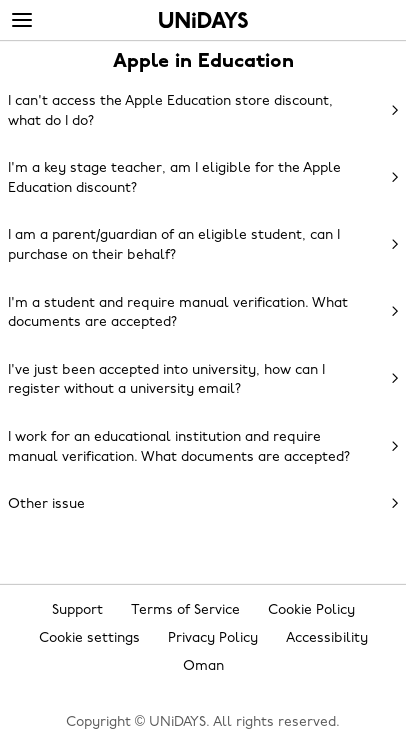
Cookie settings (89, 638)
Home (203, 20)
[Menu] (22, 21)
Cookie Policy (311, 610)
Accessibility (327, 638)
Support (77, 610)
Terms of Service (185, 610)
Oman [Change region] (203, 666)
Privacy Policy (213, 638)
